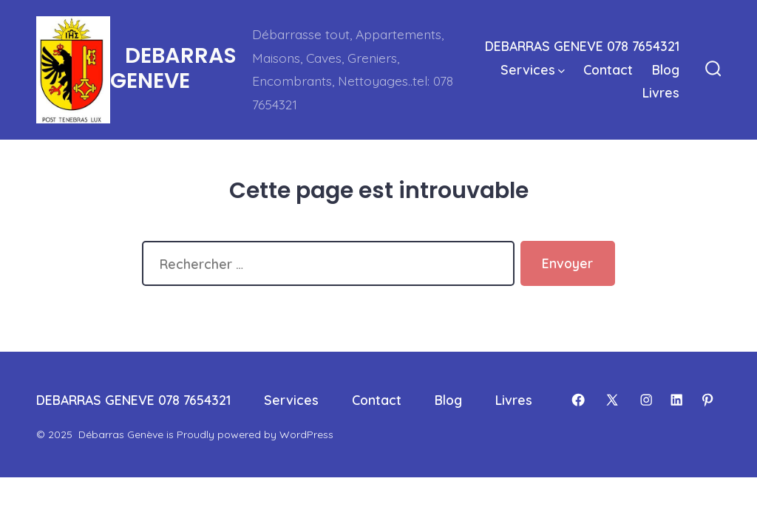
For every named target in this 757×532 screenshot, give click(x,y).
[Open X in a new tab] (612, 400)
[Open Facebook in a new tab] (578, 400)
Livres (661, 92)
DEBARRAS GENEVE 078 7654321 (582, 46)
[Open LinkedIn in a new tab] (676, 400)
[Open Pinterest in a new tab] (707, 400)
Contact (608, 69)
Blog (666, 69)
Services (533, 69)
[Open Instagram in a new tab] (646, 400)
